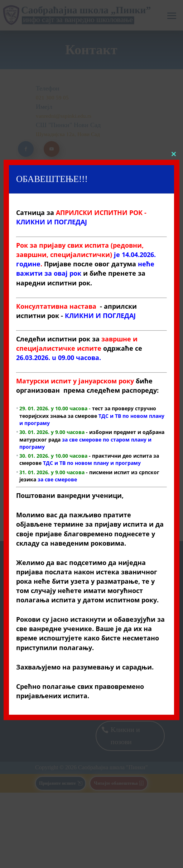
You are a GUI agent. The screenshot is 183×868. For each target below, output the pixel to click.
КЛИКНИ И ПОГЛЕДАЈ (100, 315)
